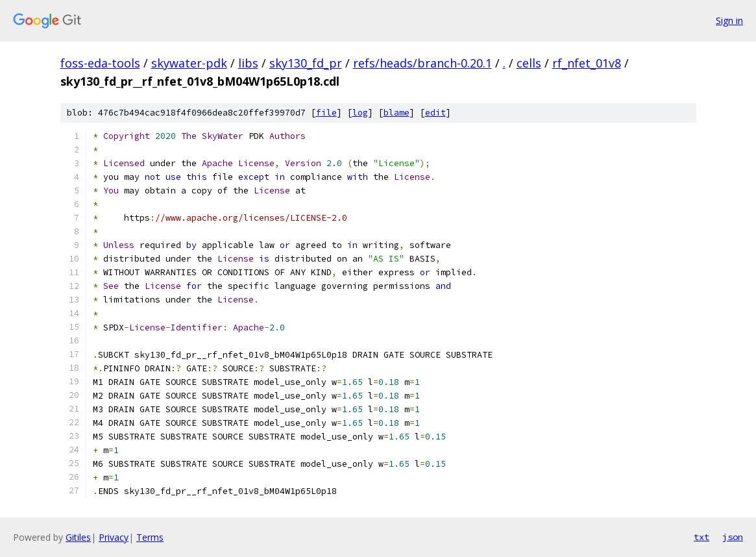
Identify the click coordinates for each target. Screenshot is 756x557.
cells (529, 63)
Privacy (114, 537)
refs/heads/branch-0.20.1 (422, 63)
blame (396, 113)
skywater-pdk (189, 63)
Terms (150, 537)
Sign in (729, 20)
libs (248, 63)
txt (701, 537)
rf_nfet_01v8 (587, 63)
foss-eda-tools (100, 63)
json (733, 537)
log (360, 113)
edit (435, 113)
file (326, 113)
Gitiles (78, 537)
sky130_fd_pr (306, 63)
